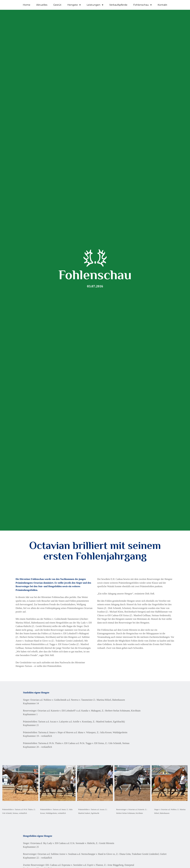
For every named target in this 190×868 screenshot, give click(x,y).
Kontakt (162, 5)
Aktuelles (42, 5)
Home (27, 5)
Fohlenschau (142, 5)
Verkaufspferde (118, 5)
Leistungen (95, 5)
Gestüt (57, 5)
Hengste (74, 5)
